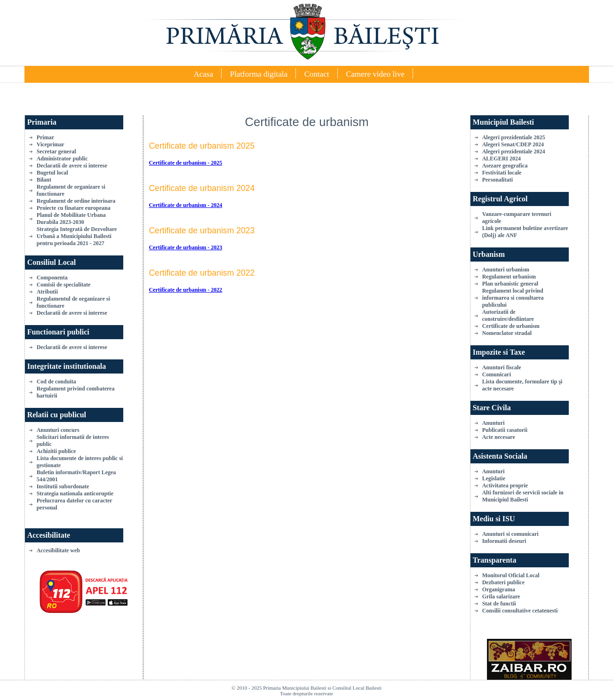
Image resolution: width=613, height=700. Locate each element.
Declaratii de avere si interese (72, 166)
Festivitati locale (502, 173)
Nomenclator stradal (507, 333)
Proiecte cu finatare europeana (74, 208)
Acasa (203, 74)
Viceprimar (51, 144)
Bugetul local (52, 173)
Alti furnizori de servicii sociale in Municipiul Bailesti (523, 496)
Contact (317, 74)
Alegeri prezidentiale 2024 (514, 151)
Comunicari (497, 374)
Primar (45, 137)
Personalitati (498, 180)
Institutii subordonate (63, 486)
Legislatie (494, 478)
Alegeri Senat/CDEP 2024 (513, 144)
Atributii (47, 292)
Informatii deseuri (504, 541)
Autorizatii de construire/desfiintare (508, 315)
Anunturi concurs (58, 430)
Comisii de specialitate (64, 285)
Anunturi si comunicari (510, 534)
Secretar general (56, 151)
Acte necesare (499, 437)
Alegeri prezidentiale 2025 (514, 137)
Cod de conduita (56, 382)
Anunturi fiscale (502, 367)
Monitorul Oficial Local (511, 575)
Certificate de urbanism (511, 326)
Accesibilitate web (58, 550)
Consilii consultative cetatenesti (520, 611)
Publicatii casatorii (505, 430)
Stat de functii (499, 604)
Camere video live (375, 74)
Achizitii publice (56, 451)
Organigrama (499, 589)
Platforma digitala (259, 74)
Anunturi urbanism (506, 270)
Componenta (52, 278)
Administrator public (62, 159)
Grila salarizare (501, 597)
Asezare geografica (505, 166)
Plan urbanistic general (510, 284)
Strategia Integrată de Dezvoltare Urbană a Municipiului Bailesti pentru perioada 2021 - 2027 (77, 236)
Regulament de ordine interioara (76, 201)
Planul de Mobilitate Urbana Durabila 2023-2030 (71, 219)
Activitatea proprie (505, 485)
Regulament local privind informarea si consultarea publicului (513, 298)
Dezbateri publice (503, 582)
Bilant (44, 180)
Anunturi (494, 423)
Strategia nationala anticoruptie (75, 493)
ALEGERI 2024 (502, 159)
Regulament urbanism (509, 277)
